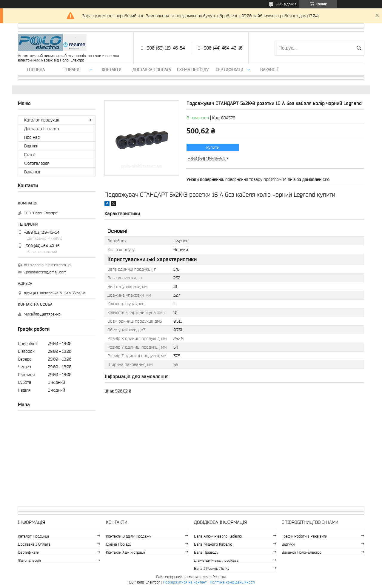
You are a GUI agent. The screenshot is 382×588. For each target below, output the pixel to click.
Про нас (32, 137)
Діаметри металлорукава (216, 560)
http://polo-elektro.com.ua (47, 265)
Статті (30, 155)
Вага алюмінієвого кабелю (218, 536)
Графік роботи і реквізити (304, 536)
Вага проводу (206, 552)
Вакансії (269, 70)
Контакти (112, 70)
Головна (36, 70)
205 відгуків (286, 4)
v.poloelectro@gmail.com (45, 272)
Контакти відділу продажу (128, 536)
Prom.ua (219, 577)
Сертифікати (229, 70)
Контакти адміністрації (125, 552)
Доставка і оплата (152, 70)
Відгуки (31, 146)
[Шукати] (359, 48)
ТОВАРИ (72, 70)
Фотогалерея (37, 163)
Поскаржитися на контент (185, 582)
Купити (213, 147)
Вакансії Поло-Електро (302, 552)
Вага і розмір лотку (212, 568)
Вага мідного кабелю (213, 544)
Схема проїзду (193, 70)
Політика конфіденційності (232, 582)
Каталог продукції (41, 120)
